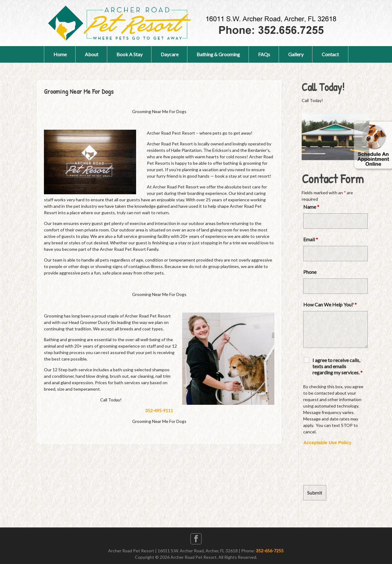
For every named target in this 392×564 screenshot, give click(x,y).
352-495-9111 (159, 410)
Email (311, 239)
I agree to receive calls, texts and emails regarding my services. (337, 366)
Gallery (296, 54)
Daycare (170, 54)
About (92, 54)
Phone (310, 272)
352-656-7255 (270, 551)
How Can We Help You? (330, 304)
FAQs (264, 54)
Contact (330, 54)
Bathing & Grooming (218, 54)
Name (311, 207)
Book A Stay (129, 54)
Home (60, 54)
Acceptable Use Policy (327, 443)
